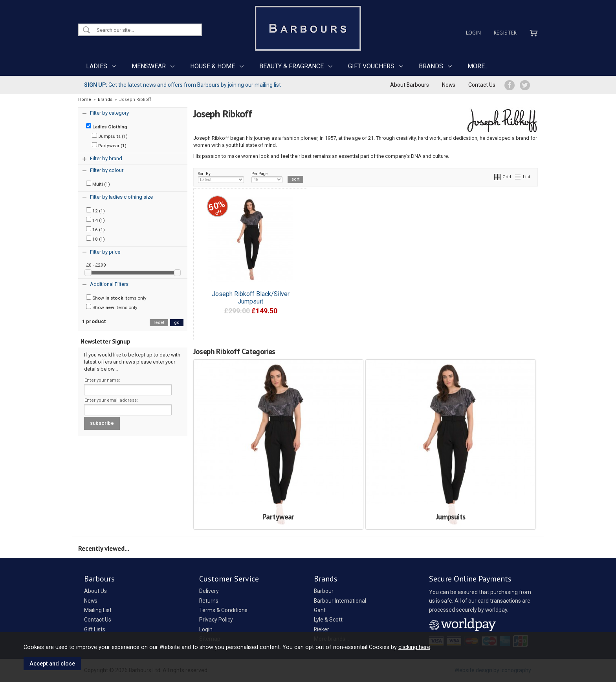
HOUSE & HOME (213, 66)
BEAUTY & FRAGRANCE (291, 66)
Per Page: (267, 177)
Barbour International (340, 601)
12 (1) (95, 210)
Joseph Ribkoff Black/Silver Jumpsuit (251, 298)
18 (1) (95, 239)
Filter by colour (107, 170)
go (177, 323)
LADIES (97, 66)
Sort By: (221, 177)
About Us (95, 591)
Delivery (209, 591)
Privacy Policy (216, 620)
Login (473, 33)
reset (159, 323)
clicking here (414, 647)
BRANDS (431, 66)
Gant (320, 610)
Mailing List (98, 610)
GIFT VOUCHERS (371, 66)
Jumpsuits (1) (110, 136)
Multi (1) (98, 184)
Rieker (322, 629)
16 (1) (95, 229)
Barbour (324, 591)
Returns (209, 601)
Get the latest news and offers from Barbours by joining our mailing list (182, 85)
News (449, 85)
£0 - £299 (96, 265)
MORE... (478, 66)
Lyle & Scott (328, 620)
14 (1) (95, 220)
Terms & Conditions (223, 610)
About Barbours (410, 85)
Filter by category (109, 113)
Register (505, 33)
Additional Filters (109, 284)
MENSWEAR (149, 66)
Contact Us (482, 85)
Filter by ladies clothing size (121, 197)
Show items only (116, 298)
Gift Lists (95, 629)
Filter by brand (106, 158)
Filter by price (105, 252)
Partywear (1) (109, 145)
